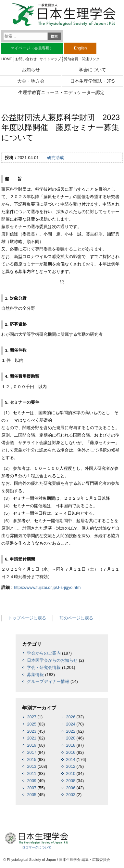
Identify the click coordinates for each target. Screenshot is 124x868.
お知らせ (31, 70)
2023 (31, 731)
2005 (31, 795)
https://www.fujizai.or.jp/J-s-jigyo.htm (47, 587)
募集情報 (35, 675)
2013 (31, 766)
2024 (71, 724)
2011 (31, 773)
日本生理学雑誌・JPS (93, 81)
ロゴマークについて (37, 847)
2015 (31, 759)
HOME (7, 59)
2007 (31, 788)
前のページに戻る (76, 618)
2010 (71, 773)
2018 (71, 745)
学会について (93, 70)
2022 (71, 731)
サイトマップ (50, 59)
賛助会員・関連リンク (82, 59)
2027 (31, 717)
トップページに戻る (27, 618)
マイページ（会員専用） (32, 48)
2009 (31, 781)
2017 (31, 752)
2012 (71, 766)
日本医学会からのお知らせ (52, 660)
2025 (31, 724)
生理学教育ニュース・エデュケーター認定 (61, 92)
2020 (71, 738)
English (80, 48)
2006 (71, 788)
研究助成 (56, 158)
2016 (71, 752)
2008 (71, 781)
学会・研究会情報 (44, 667)
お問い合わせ (26, 59)
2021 (31, 738)
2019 (31, 745)
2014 (71, 759)
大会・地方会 (31, 81)
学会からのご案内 (44, 653)
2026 (71, 717)
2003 (71, 795)
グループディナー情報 (48, 681)
